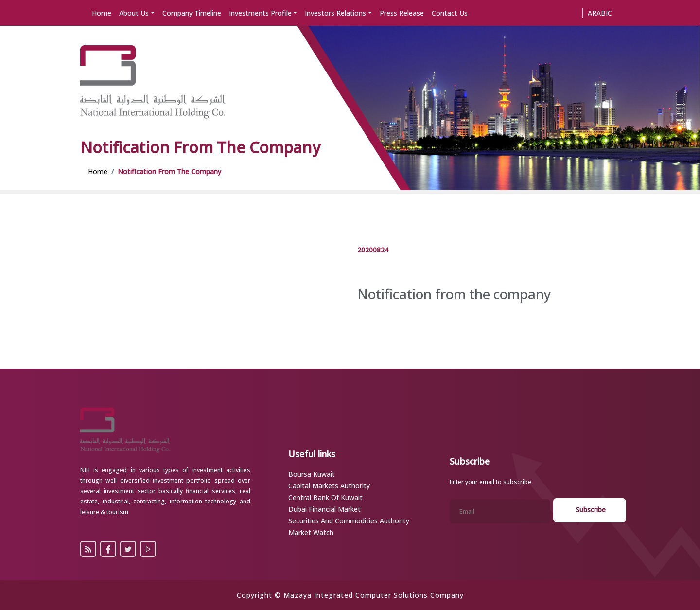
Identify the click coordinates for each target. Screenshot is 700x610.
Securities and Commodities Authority (349, 521)
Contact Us (450, 13)
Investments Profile (260, 13)
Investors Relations (335, 13)
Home (102, 13)
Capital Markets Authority (329, 486)
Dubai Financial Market (324, 509)
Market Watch (311, 532)
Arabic (600, 13)
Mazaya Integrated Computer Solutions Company (374, 595)
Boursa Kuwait (312, 474)
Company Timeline (192, 13)
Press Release (402, 13)
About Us (134, 13)
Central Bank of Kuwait (325, 497)
